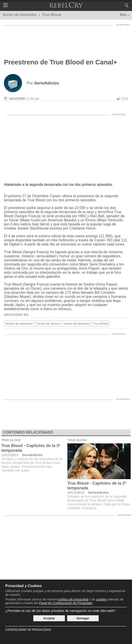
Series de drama (48, 324)
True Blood (100, 324)
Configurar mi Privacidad (28, 630)
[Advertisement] (66, 39)
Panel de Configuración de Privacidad (66, 603)
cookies (101, 599)
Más (123, 15)
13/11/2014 (10, 455)
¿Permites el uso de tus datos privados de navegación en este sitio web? (60, 611)
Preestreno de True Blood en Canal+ (60, 62)
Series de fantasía (76, 324)
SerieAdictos (32, 455)
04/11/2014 (76, 492)
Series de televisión (19, 324)
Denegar (83, 618)
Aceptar (49, 618)
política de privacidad (73, 599)
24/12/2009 (17, 99)
